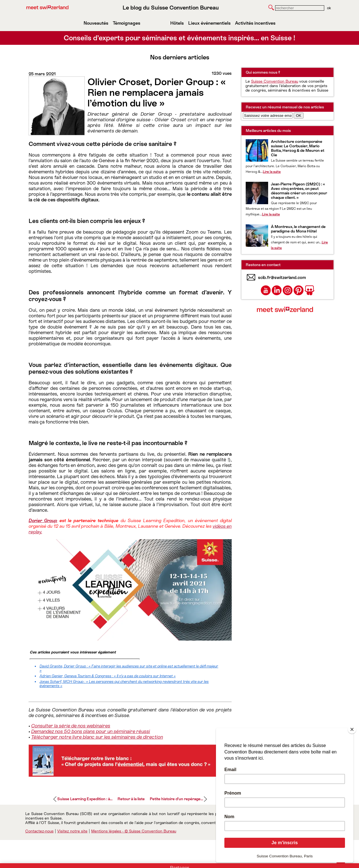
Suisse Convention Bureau (275, 81)
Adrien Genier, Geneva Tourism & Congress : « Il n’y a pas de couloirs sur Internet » (108, 676)
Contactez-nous (39, 831)
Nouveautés (96, 23)
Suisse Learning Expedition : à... (85, 799)
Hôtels (177, 23)
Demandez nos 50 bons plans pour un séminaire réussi (91, 731)
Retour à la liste (131, 799)
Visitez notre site (72, 831)
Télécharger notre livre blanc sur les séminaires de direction (97, 737)
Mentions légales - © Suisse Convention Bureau (134, 831)
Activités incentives (255, 23)
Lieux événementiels (209, 23)
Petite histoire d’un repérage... (176, 799)
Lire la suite (272, 172)
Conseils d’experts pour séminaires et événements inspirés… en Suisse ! (179, 38)
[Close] (352, 729)
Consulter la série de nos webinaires (71, 726)
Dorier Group (43, 521)
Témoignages (126, 23)
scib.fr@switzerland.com (282, 277)
